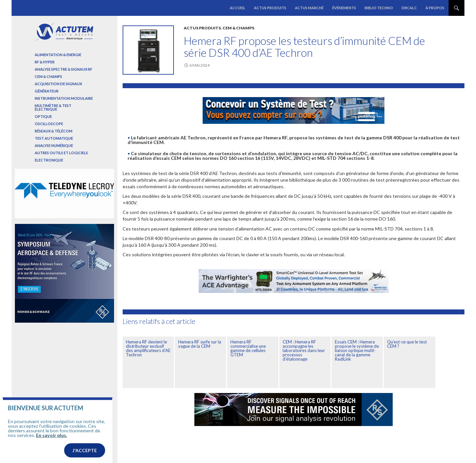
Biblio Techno (379, 8)
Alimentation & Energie (58, 55)
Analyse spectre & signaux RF (63, 69)
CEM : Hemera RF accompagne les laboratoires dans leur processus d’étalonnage (304, 350)
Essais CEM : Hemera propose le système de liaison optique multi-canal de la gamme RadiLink (357, 350)
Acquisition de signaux (58, 84)
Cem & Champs (238, 28)
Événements (344, 8)
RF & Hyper (45, 62)
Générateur (47, 91)
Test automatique (54, 138)
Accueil (238, 8)
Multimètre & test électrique (53, 107)
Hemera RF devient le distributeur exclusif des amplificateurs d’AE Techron (148, 348)
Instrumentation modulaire (64, 98)
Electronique (49, 160)
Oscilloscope (49, 124)
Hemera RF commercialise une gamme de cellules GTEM (248, 348)
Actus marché (309, 8)
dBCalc (409, 8)
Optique (43, 116)
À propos (435, 8)
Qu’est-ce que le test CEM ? (407, 344)
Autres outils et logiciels (61, 153)
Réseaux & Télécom (54, 131)
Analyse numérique (54, 145)
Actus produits (270, 8)
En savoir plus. (52, 446)
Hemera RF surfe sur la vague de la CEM (200, 344)
